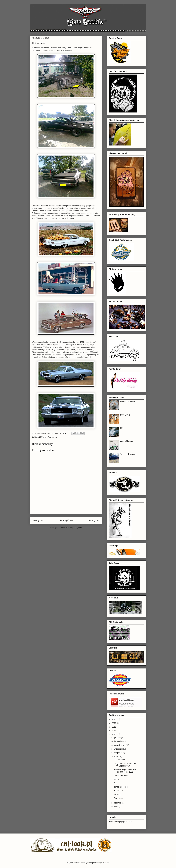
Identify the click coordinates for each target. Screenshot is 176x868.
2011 (114, 731)
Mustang (117, 794)
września (118, 749)
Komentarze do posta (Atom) (71, 528)
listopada (118, 741)
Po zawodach (119, 760)
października (120, 745)
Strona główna (66, 520)
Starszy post (94, 520)
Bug (115, 783)
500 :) (116, 779)
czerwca (118, 803)
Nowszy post (38, 520)
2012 (114, 727)
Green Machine (127, 441)
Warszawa (53, 437)
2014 (114, 719)
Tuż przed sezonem (129, 454)
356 (122, 428)
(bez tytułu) (125, 415)
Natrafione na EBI (128, 402)
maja (116, 807)
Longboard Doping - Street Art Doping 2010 (125, 765)
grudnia (118, 738)
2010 (114, 734)
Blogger (106, 863)
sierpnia (118, 753)
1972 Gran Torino (121, 776)
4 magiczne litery (121, 787)
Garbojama (118, 798)
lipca (116, 756)
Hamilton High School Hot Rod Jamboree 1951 (125, 771)
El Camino (43, 437)
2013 (114, 723)
